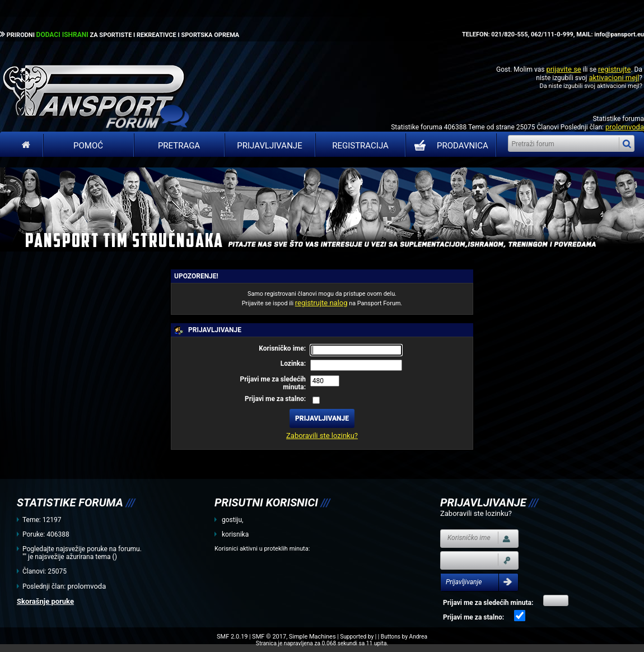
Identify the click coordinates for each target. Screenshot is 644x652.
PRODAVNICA (449, 146)
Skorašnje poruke (45, 601)
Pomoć (88, 146)
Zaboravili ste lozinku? (322, 436)
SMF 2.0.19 (232, 637)
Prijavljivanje (269, 146)
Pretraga (179, 146)
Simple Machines (312, 637)
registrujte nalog (321, 303)
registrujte (614, 69)
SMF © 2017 (269, 637)
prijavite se (563, 69)
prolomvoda (625, 127)
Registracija (360, 146)
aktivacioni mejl (614, 78)
